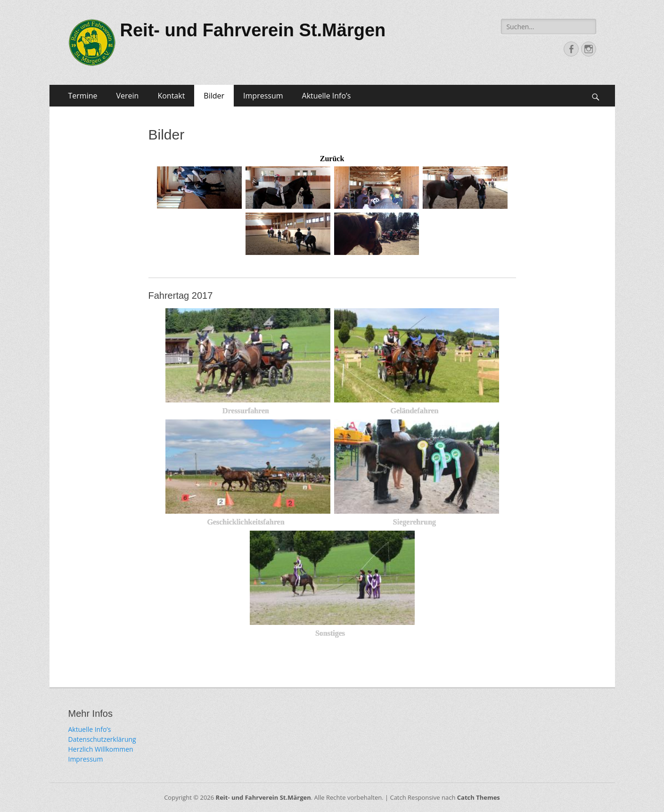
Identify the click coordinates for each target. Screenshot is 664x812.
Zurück (332, 159)
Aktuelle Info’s (327, 96)
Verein (127, 96)
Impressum (263, 96)
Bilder (214, 96)
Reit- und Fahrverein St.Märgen (253, 30)
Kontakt (171, 96)
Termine (83, 96)
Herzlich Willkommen (101, 749)
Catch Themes (479, 797)
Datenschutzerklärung (102, 739)
